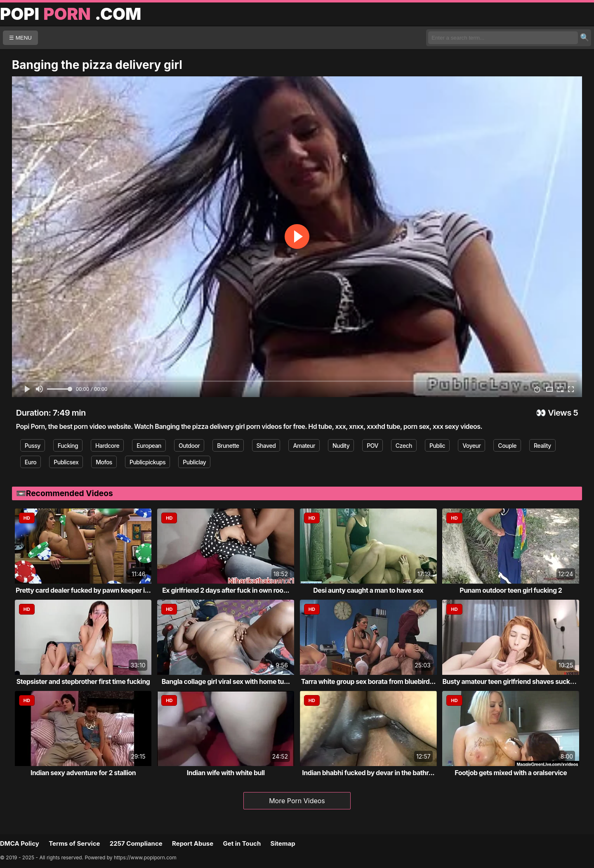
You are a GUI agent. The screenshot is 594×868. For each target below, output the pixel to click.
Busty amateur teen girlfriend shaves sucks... (511, 681)
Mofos (104, 462)
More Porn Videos (297, 801)
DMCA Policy (20, 843)
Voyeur (471, 446)
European (149, 446)
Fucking (68, 446)
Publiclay (194, 462)
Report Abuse (193, 843)
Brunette (228, 446)
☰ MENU (20, 38)
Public (437, 446)
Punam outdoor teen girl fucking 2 (511, 590)
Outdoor (189, 446)
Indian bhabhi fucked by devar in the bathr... (368, 773)
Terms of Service (74, 843)
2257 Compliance (136, 843)
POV (372, 446)
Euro (31, 462)
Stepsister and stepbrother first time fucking (83, 681)
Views (560, 413)
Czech (404, 446)
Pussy (33, 446)
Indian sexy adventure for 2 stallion (83, 773)
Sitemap (283, 843)
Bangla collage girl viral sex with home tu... (226, 681)
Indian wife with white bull (226, 773)
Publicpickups (147, 462)
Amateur (304, 446)
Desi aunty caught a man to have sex (368, 590)
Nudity (341, 446)
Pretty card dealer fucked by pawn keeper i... (83, 590)
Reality (542, 446)
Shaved (266, 446)
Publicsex (66, 462)
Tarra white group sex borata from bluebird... (368, 681)
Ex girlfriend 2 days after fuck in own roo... (226, 590)
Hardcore (107, 446)
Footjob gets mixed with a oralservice (511, 773)
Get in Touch (242, 843)
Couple (507, 446)
